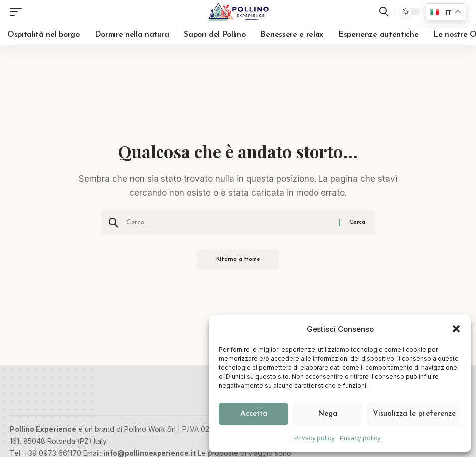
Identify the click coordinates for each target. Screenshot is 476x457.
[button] (456, 329)
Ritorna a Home (238, 260)
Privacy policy (315, 438)
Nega (328, 414)
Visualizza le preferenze (414, 414)
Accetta (254, 414)
